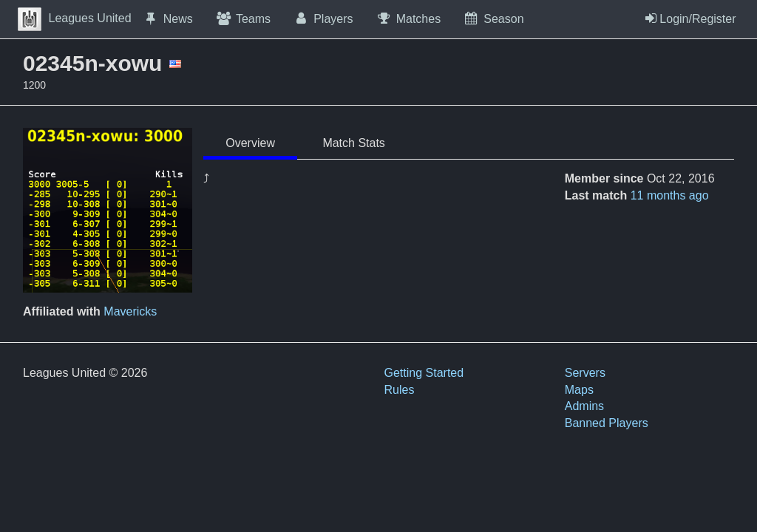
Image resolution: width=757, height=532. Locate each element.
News (168, 18)
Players (323, 18)
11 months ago (670, 195)
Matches (408, 18)
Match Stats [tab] (353, 143)
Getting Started (424, 373)
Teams (243, 18)
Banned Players (607, 423)
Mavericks (130, 311)
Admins (584, 406)
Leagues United (75, 18)
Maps (579, 390)
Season (493, 18)
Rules (400, 390)
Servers (585, 373)
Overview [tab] (250, 143)
